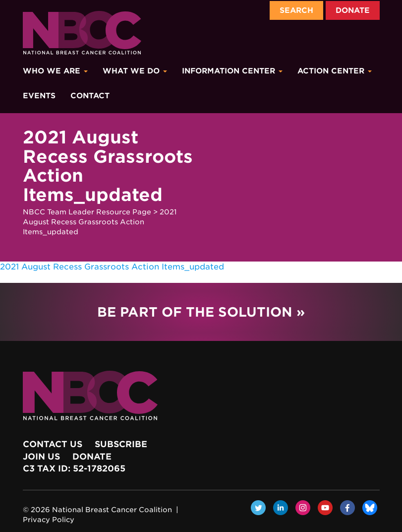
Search (296, 10)
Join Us (41, 457)
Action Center (335, 71)
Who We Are (55, 71)
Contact (90, 96)
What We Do (135, 71)
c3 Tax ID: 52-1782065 (74, 468)
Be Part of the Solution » (201, 312)
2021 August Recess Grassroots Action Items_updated (112, 267)
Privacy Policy (49, 520)
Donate (353, 10)
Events (39, 96)
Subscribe (121, 444)
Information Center (232, 71)
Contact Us (53, 444)
